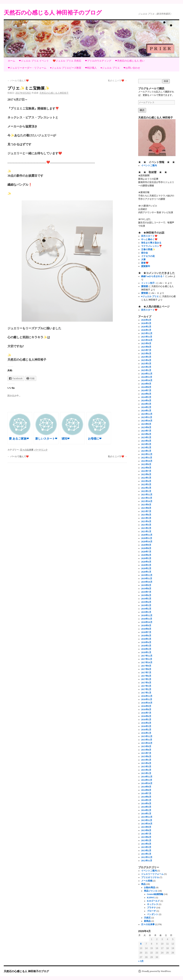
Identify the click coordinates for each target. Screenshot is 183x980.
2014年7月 (146, 793)
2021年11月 (147, 498)
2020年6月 (146, 555)
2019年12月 (147, 575)
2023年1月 (146, 451)
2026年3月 (146, 323)
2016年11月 (147, 699)
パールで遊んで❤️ (18, 81)
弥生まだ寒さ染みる (151, 243)
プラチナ (151, 908)
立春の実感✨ (148, 249)
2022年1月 (146, 491)
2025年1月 (146, 370)
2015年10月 (147, 743)
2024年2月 (146, 407)
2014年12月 (147, 777)
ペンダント (153, 914)
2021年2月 (146, 528)
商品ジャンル (151, 891)
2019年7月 (146, 592)
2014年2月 (146, 810)
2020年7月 (146, 552)
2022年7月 (146, 471)
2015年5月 (146, 760)
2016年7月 (146, 713)
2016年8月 (146, 709)
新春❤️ (145, 263)
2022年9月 (146, 464)
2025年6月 (146, 354)
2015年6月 (146, 757)
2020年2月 (146, 568)
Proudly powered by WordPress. (157, 971)
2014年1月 (146, 814)
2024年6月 (146, 394)
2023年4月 (146, 441)
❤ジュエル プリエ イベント (34, 61)
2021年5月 (146, 518)
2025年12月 (147, 333)
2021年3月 (146, 525)
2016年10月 (147, 703)
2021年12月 (147, 495)
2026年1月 (146, 330)
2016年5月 (146, 720)
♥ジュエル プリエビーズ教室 (66, 68)
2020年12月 (147, 535)
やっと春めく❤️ (149, 239)
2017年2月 (146, 689)
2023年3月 (146, 444)
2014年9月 (146, 787)
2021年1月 (146, 532)
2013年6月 (146, 837)
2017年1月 (146, 693)
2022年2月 (146, 488)
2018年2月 (146, 649)
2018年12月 (147, 615)
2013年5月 (146, 840)
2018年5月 (146, 639)
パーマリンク (41, 450)
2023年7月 (146, 431)
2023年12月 (147, 414)
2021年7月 (146, 511)
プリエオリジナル (150, 877)
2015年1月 (146, 773)
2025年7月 (146, 350)
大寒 (143, 260)
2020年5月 (146, 558)
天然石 (147, 918)
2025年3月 (146, 364)
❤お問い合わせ (132, 68)
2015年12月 (147, 736)
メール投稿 (147, 881)
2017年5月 (146, 679)
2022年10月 (147, 461)
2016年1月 (146, 733)
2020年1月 (146, 572)
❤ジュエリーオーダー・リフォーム (27, 68)
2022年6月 (146, 474)
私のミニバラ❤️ (117, 81)
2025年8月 (146, 347)
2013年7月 (146, 834)
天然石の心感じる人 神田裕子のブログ (53, 13)
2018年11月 (147, 619)
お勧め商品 (150, 887)
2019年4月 (146, 602)
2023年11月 (147, 417)
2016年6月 (146, 716)
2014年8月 (146, 790)
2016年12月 (147, 696)
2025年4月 (146, 360)
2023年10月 (147, 421)
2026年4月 (146, 320)
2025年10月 (147, 340)
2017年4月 (146, 683)
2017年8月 (146, 669)
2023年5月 (146, 437)
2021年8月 (146, 508)
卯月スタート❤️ (149, 236)
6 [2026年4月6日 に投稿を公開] (141, 944)
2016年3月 (146, 726)
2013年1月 (146, 854)
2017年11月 (147, 659)
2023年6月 (146, 434)
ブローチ (151, 911)
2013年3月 (146, 847)
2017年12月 (147, 656)
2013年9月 (146, 827)
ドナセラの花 (148, 256)
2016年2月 (146, 730)
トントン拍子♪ (148, 283)
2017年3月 (146, 686)
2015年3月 (146, 767)
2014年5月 (146, 800)
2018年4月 (146, 642)
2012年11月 (147, 861)
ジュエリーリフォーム (152, 874)
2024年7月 (146, 390)
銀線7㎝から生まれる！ (153, 276)
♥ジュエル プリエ (110, 68)
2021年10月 (147, 501)
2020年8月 (146, 548)
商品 (143, 884)
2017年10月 (147, 662)
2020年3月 (146, 565)
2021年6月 (146, 515)
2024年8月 (146, 387)
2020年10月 (147, 542)
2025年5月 (146, 357)
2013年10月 (147, 824)
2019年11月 (147, 579)
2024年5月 (146, 397)
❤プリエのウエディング (98, 61)
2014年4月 (146, 804)
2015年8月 (146, 750)
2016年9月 (146, 706)
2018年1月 (146, 652)
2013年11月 (147, 820)
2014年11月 (147, 780)
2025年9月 (146, 343)
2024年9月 (146, 384)
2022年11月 (147, 458)
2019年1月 (146, 612)
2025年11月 (147, 337)
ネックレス (153, 904)
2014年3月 (146, 807)
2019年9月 (146, 585)
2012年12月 (147, 857)
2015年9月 (146, 746)
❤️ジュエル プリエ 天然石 (67, 61)
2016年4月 (146, 723)
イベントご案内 (149, 165)
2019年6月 (146, 595)
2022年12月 (147, 454)
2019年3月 (146, 605)
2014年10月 (147, 783)
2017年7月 (146, 673)
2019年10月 (147, 582)
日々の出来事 (27, 450)
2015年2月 (146, 770)
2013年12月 (147, 817)
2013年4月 (146, 844)
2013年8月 (146, 830)
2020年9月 (146, 545)
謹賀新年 (146, 266)
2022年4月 (146, 481)
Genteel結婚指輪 (155, 894)
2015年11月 (147, 740)
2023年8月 (146, 427)
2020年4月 (146, 562)
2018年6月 (146, 636)
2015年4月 (146, 763)
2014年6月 (146, 797)
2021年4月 (146, 521)
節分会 (145, 253)
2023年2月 (146, 448)
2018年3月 (146, 646)
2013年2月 (146, 851)
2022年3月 (146, 484)
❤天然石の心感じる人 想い (130, 61)
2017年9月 (146, 666)
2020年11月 (147, 538)
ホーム (11, 61)
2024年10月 (147, 380)
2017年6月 (146, 676)
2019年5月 (146, 599)
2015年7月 (146, 753)
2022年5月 (146, 478)
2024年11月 (147, 377)
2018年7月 (146, 632)
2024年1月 (146, 411)
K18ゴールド (153, 901)
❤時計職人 (91, 68)
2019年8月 (146, 589)
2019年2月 (146, 609)
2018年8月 (146, 629)
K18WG (151, 898)
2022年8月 (146, 468)
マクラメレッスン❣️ (152, 246)
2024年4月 (146, 401)
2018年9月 (146, 626)
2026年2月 (146, 327)
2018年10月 (147, 622)
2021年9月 (146, 505)
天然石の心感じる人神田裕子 (54, 93)
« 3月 (141, 961)
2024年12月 (147, 374)
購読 (142, 110)
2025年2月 (146, 367)
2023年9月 (146, 424)
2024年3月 (146, 404)
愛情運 (145, 286)
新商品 (147, 921)
